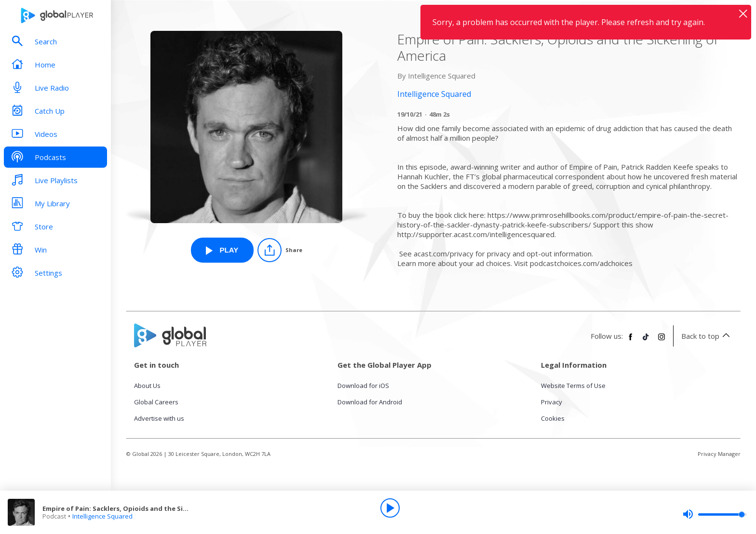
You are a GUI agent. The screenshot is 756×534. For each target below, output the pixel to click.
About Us (147, 386)
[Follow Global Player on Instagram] (661, 341)
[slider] (715, 514)
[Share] (280, 250)
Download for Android (370, 402)
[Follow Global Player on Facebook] (631, 341)
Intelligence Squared (102, 516)
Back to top (707, 336)
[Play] (390, 508)
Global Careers (156, 402)
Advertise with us (159, 418)
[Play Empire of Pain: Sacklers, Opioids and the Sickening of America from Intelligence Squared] (222, 250)
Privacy (552, 402)
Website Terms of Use (573, 386)
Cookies (553, 418)
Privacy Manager (719, 454)
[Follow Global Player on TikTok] (646, 341)
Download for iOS (363, 386)
